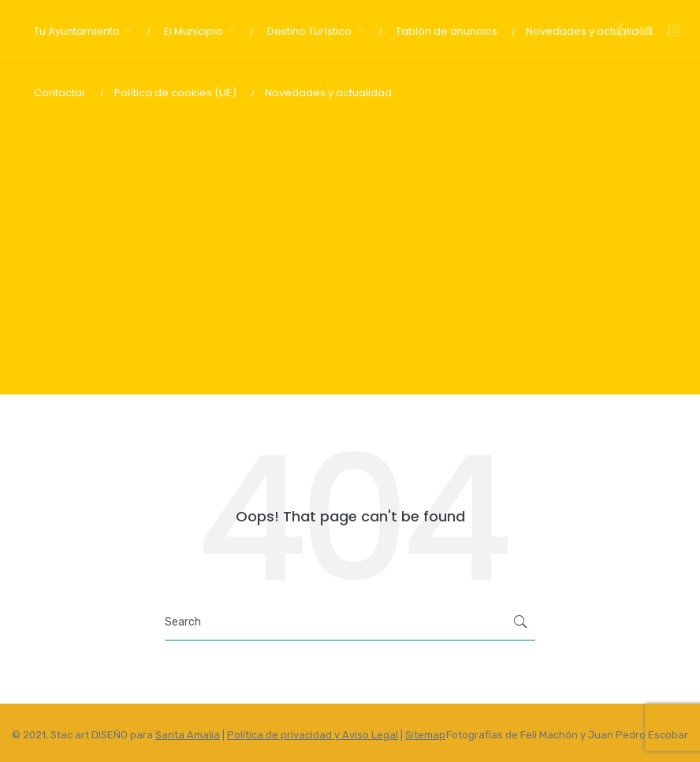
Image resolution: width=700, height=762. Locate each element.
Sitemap (425, 735)
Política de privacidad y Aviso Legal (313, 735)
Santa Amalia (188, 735)
